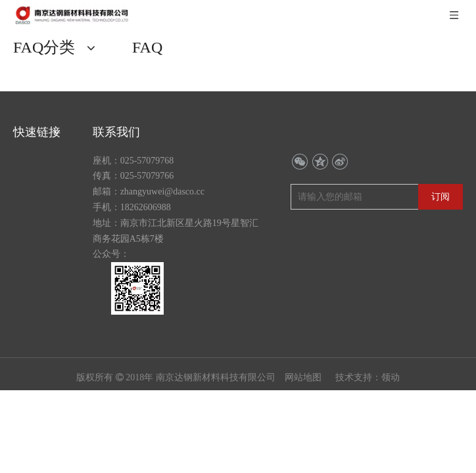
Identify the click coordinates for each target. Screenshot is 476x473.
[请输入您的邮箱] (352, 167)
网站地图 (304, 347)
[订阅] (440, 167)
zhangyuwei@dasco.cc (162, 161)
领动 (391, 347)
